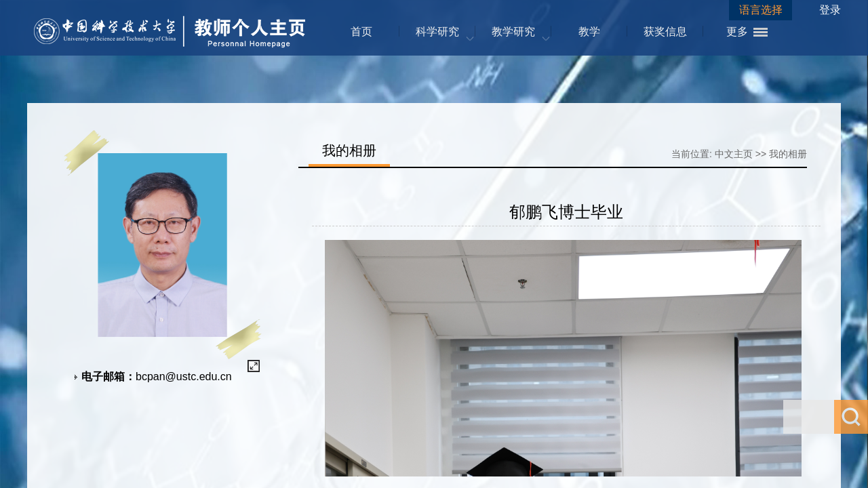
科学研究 (437, 32)
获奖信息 (665, 32)
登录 (830, 10)
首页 (361, 32)
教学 (589, 32)
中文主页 (734, 154)
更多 (737, 32)
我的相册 (788, 154)
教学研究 (513, 32)
